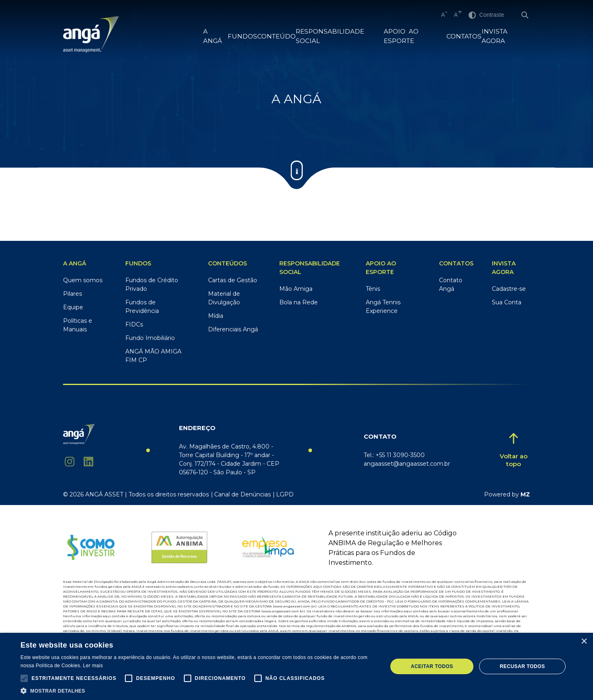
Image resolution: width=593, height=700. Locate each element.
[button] (24, 678)
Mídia (216, 316)
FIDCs (134, 324)
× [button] (584, 642)
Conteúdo (273, 36)
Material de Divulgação (224, 298)
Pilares (72, 294)
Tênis (373, 289)
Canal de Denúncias (242, 494)
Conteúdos (227, 263)
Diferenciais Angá (233, 329)
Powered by (507, 494)
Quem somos (83, 280)
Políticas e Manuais (78, 325)
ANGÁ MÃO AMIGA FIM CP (153, 356)
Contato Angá (451, 284)
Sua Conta (507, 302)
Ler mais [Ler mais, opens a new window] (93, 666)
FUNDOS (242, 36)
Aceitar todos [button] (432, 666)
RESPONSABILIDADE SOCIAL (336, 36)
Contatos (464, 36)
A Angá (216, 36)
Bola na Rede (299, 302)
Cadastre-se (509, 289)
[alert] (296, 666)
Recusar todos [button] (522, 666)
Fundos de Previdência (142, 307)
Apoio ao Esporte (414, 36)
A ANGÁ (75, 263)
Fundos (138, 263)
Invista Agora (505, 36)
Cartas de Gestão (233, 280)
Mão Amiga (296, 289)
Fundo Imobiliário (150, 338)
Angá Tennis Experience (383, 307)
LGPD (285, 494)
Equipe (73, 307)
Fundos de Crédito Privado (152, 284)
